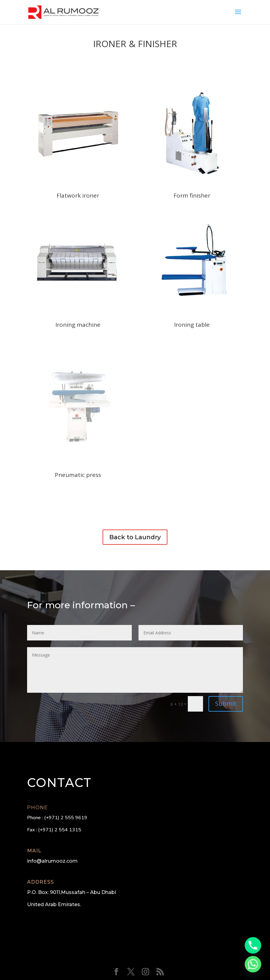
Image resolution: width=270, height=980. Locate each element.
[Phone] (253, 945)
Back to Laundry (135, 537)
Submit (226, 704)
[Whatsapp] (253, 964)
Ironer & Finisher (135, 44)
